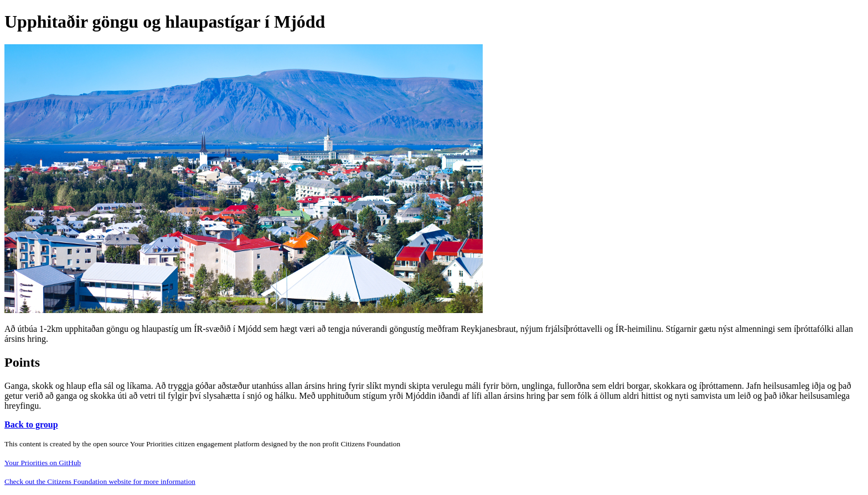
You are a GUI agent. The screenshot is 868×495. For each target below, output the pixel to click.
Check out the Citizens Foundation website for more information (100, 481)
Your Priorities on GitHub (43, 463)
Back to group (31, 424)
